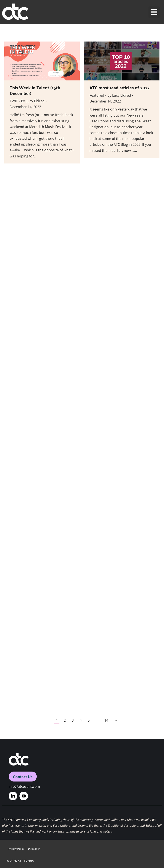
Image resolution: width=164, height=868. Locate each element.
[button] (154, 12)
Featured (97, 95)
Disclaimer (34, 849)
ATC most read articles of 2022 (119, 88)
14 (106, 720)
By (33, 101)
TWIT (14, 101)
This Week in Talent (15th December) (35, 90)
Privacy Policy (16, 849)
